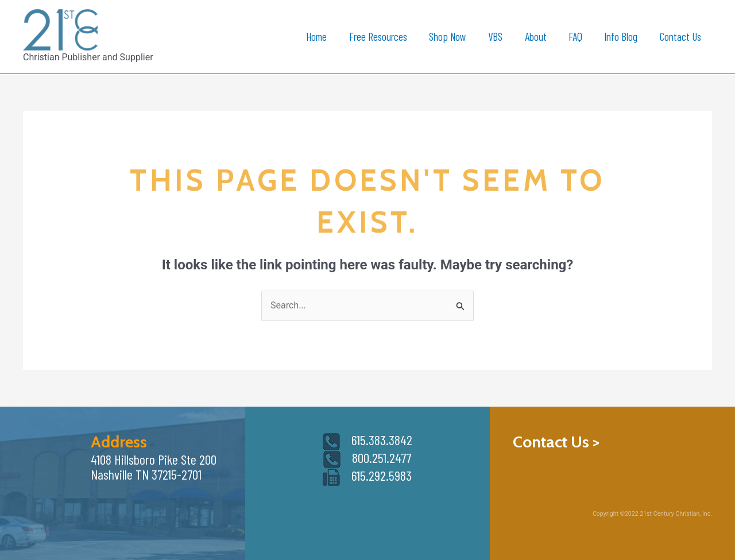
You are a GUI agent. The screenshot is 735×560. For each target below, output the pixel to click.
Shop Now (448, 36)
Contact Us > (556, 442)
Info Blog (621, 36)
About (536, 36)
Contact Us (680, 36)
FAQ (575, 36)
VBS (495, 36)
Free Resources (378, 36)
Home (316, 36)
